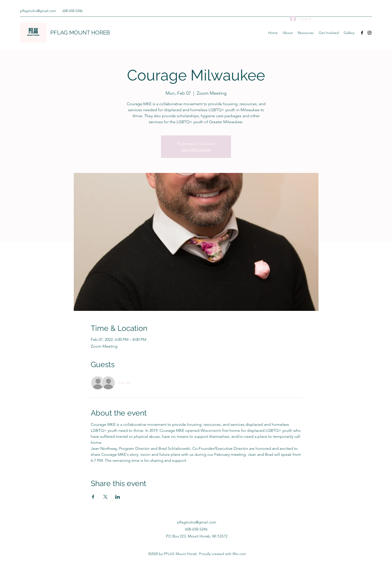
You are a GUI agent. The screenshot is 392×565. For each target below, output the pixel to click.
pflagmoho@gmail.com (38, 11)
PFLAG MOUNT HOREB (80, 32)
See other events (196, 150)
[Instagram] (369, 33)
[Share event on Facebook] (93, 497)
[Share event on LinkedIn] (118, 497)
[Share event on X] (105, 497)
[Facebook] (362, 33)
